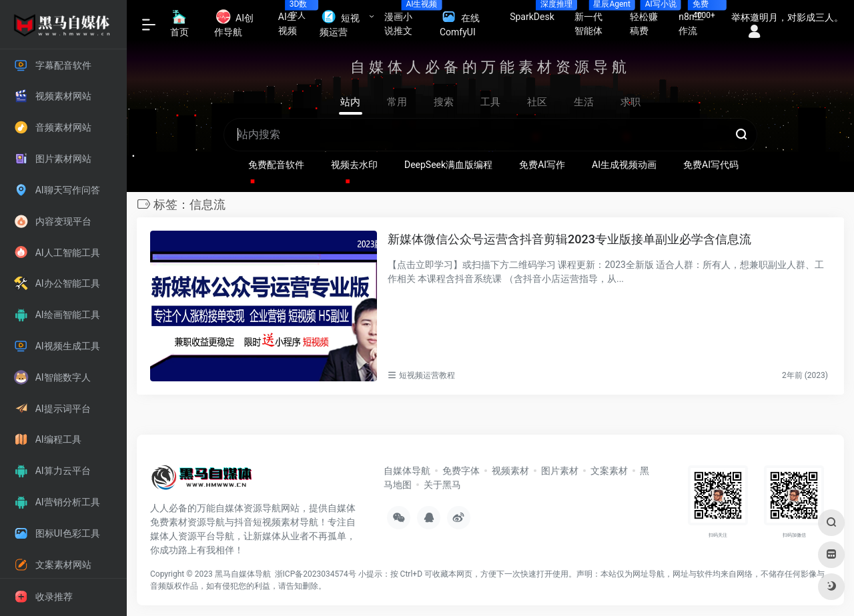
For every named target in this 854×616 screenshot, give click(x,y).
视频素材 (510, 471)
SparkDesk (537, 13)
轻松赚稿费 (649, 20)
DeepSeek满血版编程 (448, 165)
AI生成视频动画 (624, 165)
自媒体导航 (407, 471)
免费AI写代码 (711, 165)
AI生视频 (294, 20)
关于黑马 (442, 485)
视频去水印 (354, 165)
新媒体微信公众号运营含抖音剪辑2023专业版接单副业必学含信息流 (569, 239)
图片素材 (560, 471)
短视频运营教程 (427, 375)
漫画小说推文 (407, 20)
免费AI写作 (542, 165)
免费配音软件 (276, 165)
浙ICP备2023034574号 (316, 574)
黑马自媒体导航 (243, 574)
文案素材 (609, 471)
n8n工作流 (697, 20)
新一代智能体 (597, 20)
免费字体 (461, 471)
